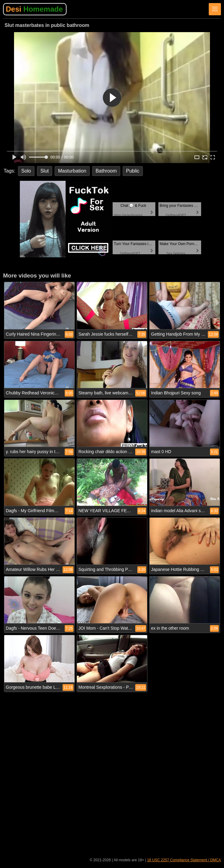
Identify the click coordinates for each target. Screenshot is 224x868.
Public (133, 171)
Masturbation (72, 171)
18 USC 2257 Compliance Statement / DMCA (184, 860)
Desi (34, 9)
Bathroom (106, 171)
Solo (26, 171)
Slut (45, 171)
